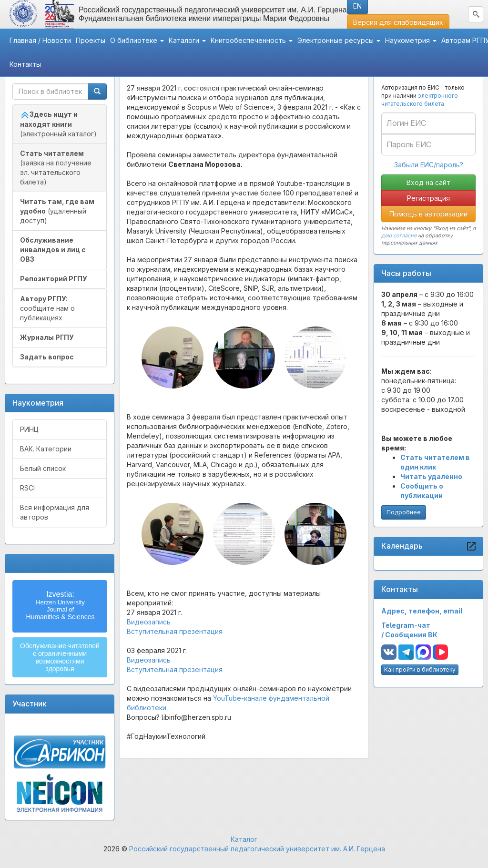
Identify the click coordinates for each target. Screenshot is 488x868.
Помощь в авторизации (428, 214)
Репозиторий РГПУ (54, 279)
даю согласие (399, 235)
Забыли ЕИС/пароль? (429, 165)
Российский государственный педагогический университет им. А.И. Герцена (257, 849)
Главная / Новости (40, 40)
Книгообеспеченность (252, 40)
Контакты (25, 64)
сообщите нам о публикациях (47, 308)
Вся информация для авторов (55, 512)
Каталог (244, 839)
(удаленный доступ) (57, 211)
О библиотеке (137, 40)
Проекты (91, 40)
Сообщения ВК (411, 635)
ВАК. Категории (46, 449)
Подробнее (404, 512)
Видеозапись (149, 622)
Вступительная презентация (175, 631)
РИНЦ (29, 429)
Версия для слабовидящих (398, 22)
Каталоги (187, 40)
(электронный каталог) (58, 124)
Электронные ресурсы (339, 40)
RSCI (27, 488)
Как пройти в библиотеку (420, 669)
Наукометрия (411, 40)
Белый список (43, 468)
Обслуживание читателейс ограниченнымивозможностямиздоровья (60, 657)
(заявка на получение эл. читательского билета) (56, 168)
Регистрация (428, 198)
